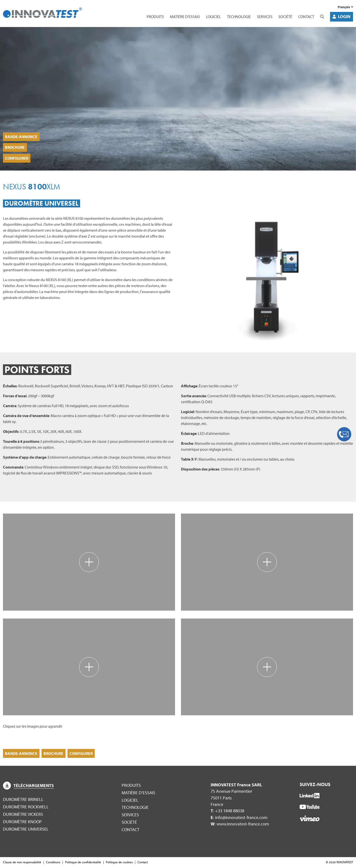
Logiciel (213, 17)
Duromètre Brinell (23, 800)
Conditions (53, 863)
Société (285, 17)
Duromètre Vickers (23, 815)
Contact (306, 17)
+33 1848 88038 (230, 811)
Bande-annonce (21, 135)
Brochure (15, 147)
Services (265, 17)
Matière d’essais (185, 17)
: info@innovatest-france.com (239, 818)
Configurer (17, 158)
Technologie (239, 17)
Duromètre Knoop (22, 822)
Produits (155, 17)
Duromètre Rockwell (26, 807)
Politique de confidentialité (83, 863)
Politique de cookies (119, 863)
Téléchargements (28, 786)
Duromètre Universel (26, 830)
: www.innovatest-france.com (240, 824)
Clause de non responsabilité (22, 863)
